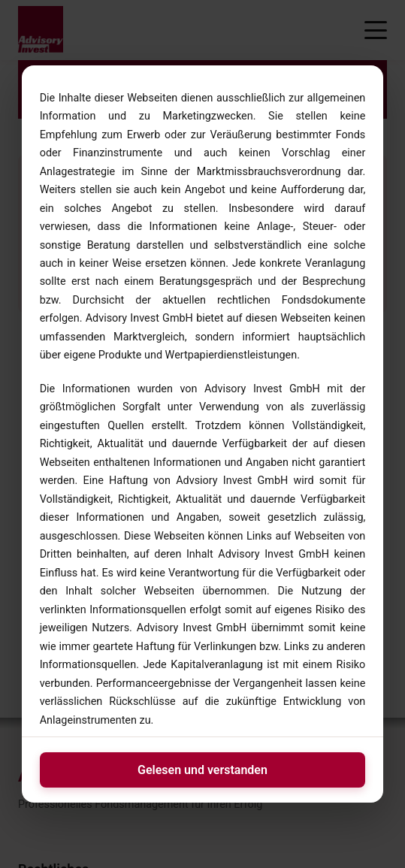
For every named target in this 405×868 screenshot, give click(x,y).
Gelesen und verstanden (202, 770)
